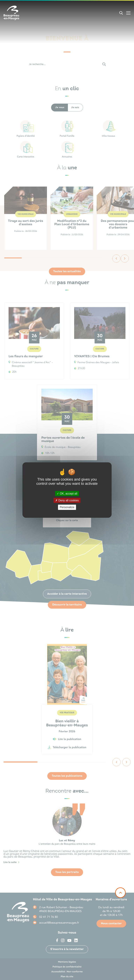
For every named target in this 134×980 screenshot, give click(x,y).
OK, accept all (67, 494)
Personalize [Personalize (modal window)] (67, 507)
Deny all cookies (67, 500)
